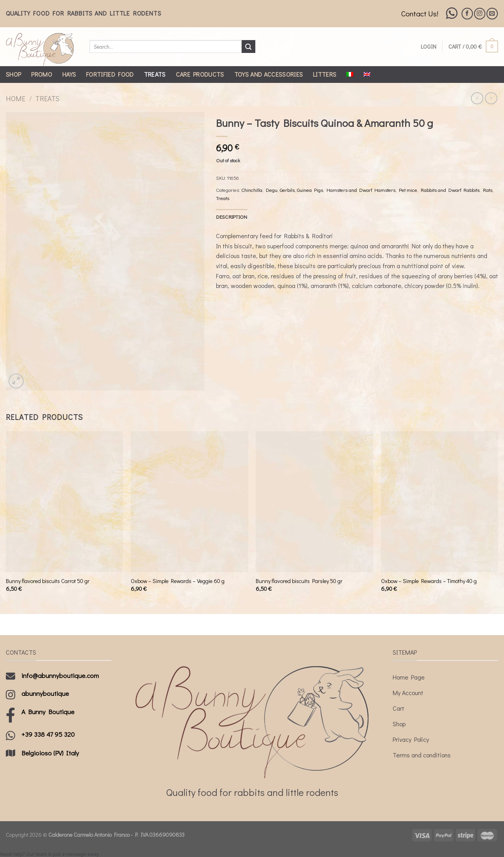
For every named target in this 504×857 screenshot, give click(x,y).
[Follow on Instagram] (480, 13)
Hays (69, 74)
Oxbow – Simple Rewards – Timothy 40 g (429, 581)
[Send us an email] (492, 13)
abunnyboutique (45, 693)
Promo (42, 74)
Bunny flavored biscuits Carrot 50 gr (48, 581)
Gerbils (287, 190)
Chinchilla (252, 190)
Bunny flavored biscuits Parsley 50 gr (299, 581)
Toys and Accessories (269, 74)
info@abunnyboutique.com (60, 675)
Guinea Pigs (310, 190)
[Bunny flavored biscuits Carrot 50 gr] (65, 501)
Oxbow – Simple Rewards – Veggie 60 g (178, 581)
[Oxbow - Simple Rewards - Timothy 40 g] (440, 501)
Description (232, 217)
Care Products (200, 74)
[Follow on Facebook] (467, 13)
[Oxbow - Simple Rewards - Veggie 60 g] (190, 501)
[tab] (232, 217)
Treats (155, 74)
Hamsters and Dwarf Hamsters (361, 190)
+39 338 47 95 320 (48, 734)
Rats (488, 190)
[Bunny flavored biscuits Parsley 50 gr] (314, 501)
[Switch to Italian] (350, 74)
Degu (272, 190)
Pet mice (408, 190)
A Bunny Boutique (48, 712)
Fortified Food (110, 74)
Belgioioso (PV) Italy (50, 753)
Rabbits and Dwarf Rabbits (450, 190)
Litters (325, 74)
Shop (13, 74)
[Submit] (248, 47)
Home (16, 98)
